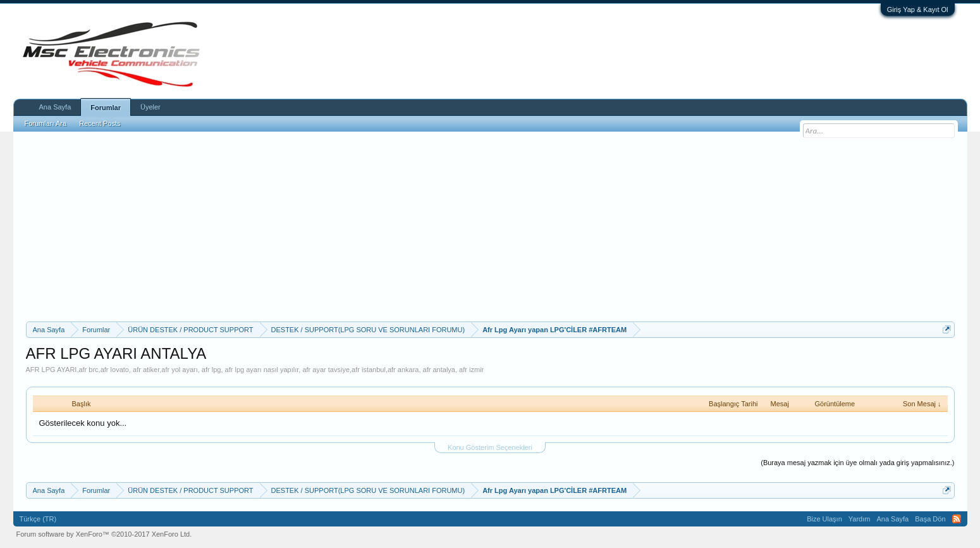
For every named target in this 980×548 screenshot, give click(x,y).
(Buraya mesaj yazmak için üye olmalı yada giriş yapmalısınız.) (857, 463)
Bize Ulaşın (824, 519)
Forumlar (106, 108)
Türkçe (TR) (38, 519)
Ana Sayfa (55, 107)
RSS (957, 519)
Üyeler (150, 107)
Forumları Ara (46, 123)
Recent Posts (100, 123)
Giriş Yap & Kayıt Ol (918, 9)
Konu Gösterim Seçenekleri (490, 447)
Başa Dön (930, 519)
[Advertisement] (490, 227)
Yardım (860, 519)
